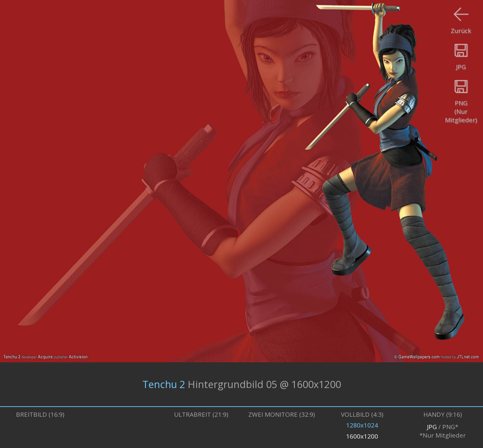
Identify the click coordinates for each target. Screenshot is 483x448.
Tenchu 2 (164, 384)
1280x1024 (362, 425)
